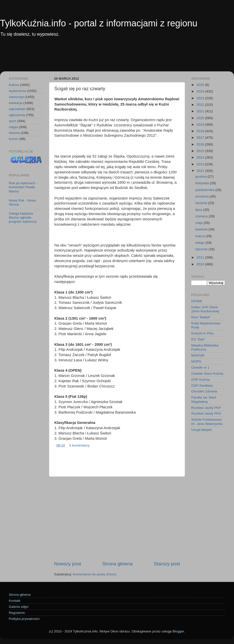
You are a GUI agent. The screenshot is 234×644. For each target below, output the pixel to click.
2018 (201, 131)
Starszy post (167, 564)
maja (199, 223)
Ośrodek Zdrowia (204, 391)
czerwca (202, 216)
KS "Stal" (198, 339)
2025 (201, 85)
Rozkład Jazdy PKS (206, 413)
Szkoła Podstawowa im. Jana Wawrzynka (207, 422)
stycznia (202, 249)
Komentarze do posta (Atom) (94, 574)
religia (13, 127)
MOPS (196, 361)
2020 (201, 118)
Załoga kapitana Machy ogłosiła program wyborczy (23, 217)
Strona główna (117, 564)
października (205, 190)
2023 (201, 98)
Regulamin (17, 613)
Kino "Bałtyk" (201, 317)
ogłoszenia (17, 115)
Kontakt (15, 601)
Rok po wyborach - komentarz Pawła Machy (23, 187)
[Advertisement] (117, 58)
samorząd (16, 97)
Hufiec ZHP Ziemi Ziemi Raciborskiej (205, 309)
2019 (201, 125)
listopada (203, 183)
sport (13, 121)
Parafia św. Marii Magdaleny (204, 399)
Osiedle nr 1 (200, 367)
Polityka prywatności (24, 619)
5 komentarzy (79, 445)
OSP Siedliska (202, 386)
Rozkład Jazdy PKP (206, 408)
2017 (201, 138)
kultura (14, 85)
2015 (201, 151)
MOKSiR (198, 355)
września (202, 196)
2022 (201, 105)
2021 (201, 111)
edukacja (16, 103)
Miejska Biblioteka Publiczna (205, 347)
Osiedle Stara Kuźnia (207, 374)
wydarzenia (17, 91)
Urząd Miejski (201, 430)
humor (14, 139)
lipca (199, 210)
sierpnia (202, 203)
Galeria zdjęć (19, 607)
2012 (201, 171)
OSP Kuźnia (200, 380)
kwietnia (202, 229)
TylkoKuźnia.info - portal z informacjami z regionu (99, 23)
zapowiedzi (17, 109)
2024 (201, 91)
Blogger (178, 631)
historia (14, 133)
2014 (201, 157)
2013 (201, 164)
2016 (201, 144)
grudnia (201, 177)
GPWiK (197, 301)
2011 (201, 257)
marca (200, 236)
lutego (200, 243)
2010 (201, 264)
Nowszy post (68, 564)
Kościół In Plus (202, 333)
